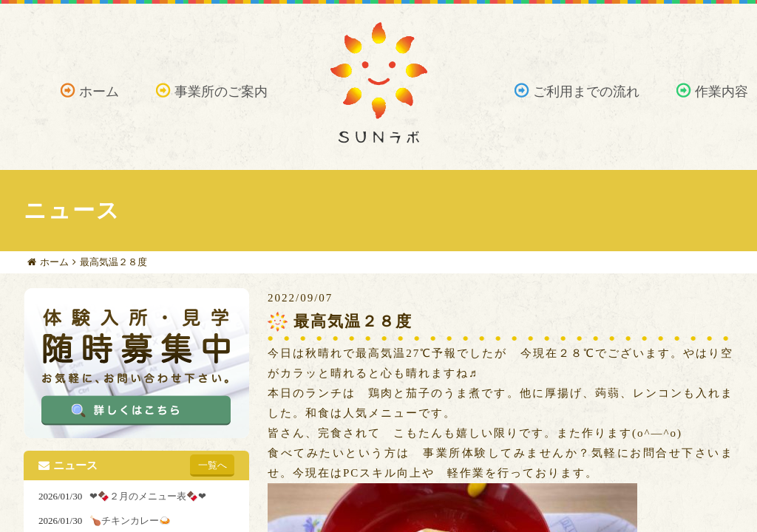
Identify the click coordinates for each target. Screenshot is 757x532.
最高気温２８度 (113, 262)
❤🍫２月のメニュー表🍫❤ (148, 496)
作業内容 (722, 92)
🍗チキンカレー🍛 (130, 521)
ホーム (99, 92)
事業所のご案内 (221, 92)
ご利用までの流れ (586, 92)
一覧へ (213, 465)
